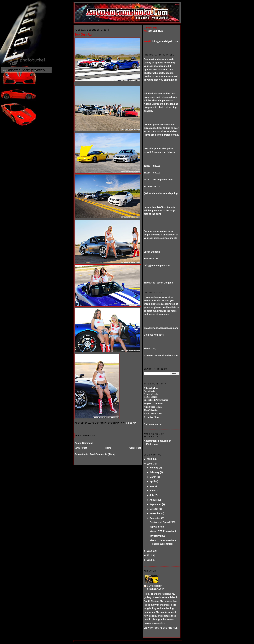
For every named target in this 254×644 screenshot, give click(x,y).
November (155, 513)
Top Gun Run (84, 34)
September (155, 504)
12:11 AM (131, 423)
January (154, 468)
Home (108, 448)
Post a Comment (84, 443)
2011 (149, 555)
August (153, 500)
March (153, 477)
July (152, 495)
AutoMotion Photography (156, 588)
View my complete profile (161, 628)
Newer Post (81, 448)
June (152, 491)
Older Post (135, 448)
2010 (149, 551)
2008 (149, 459)
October (154, 509)
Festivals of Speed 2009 (162, 522)
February (154, 472)
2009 (149, 464)
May (152, 486)
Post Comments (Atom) (102, 454)
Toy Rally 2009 (157, 536)
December (155, 518)
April (152, 481)
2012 (149, 560)
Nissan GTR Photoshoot (163, 531)
